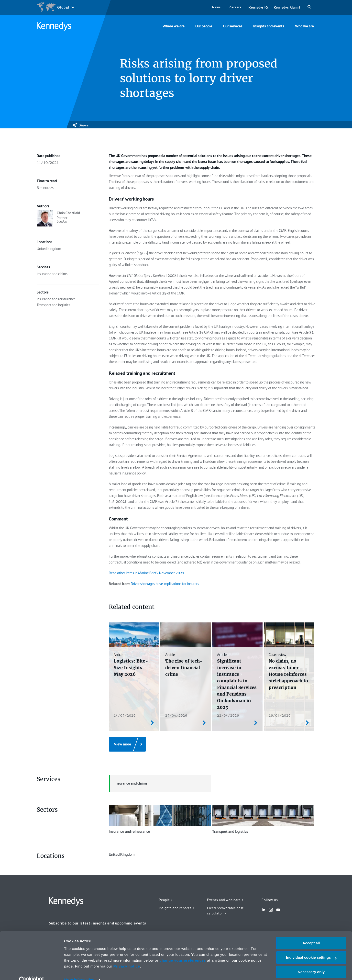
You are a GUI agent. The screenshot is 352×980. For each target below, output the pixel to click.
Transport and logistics (263, 820)
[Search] (309, 7)
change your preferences (183, 951)
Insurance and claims (128, 783)
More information (79, 970)
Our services (233, 26)
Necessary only (311, 962)
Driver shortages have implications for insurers (165, 584)
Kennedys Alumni (287, 7)
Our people (204, 26)
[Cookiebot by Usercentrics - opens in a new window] (32, 970)
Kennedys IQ (258, 7)
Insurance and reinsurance (160, 820)
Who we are (304, 26)
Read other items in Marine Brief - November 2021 (147, 573)
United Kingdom (160, 866)
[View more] (127, 744)
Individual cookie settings (311, 948)
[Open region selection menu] (55, 7)
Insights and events (269, 26)
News (216, 7)
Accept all (311, 934)
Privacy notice (127, 957)
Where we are (174, 26)
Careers (236, 7)
